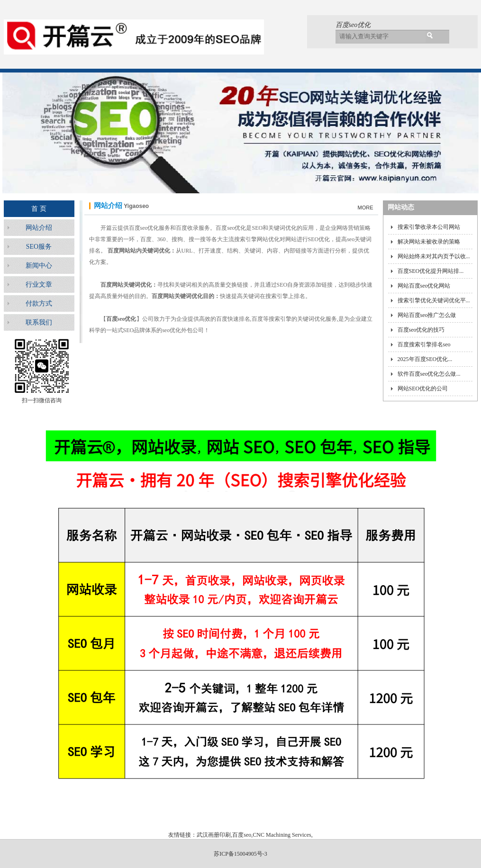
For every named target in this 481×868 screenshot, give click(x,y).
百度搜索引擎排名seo (424, 344)
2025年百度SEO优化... (425, 359)
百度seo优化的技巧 (421, 330)
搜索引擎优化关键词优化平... (434, 300)
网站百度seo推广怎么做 (427, 315)
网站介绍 (39, 228)
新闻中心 (39, 266)
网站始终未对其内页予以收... (434, 256)
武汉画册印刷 (214, 835)
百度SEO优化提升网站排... (431, 271)
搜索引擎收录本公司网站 (429, 227)
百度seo (242, 835)
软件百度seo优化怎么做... (429, 374)
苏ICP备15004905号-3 (240, 854)
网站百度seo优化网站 (424, 286)
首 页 (39, 209)
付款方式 (39, 303)
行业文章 (39, 285)
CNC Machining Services (282, 835)
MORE (366, 208)
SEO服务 (39, 247)
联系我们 (39, 322)
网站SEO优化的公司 (423, 389)
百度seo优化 (353, 25)
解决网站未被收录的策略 (429, 242)
